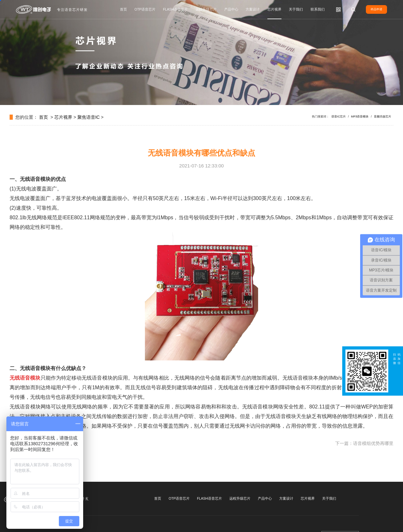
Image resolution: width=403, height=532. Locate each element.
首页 (123, 9)
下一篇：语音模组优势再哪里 (364, 443)
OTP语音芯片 (145, 9)
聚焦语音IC (89, 117)
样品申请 (376, 9)
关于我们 (296, 9)
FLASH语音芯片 (176, 9)
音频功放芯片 (383, 117)
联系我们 (318, 9)
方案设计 (253, 9)
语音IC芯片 (339, 117)
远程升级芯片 (206, 9)
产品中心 (231, 9)
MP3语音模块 (360, 117)
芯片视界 (274, 9)
